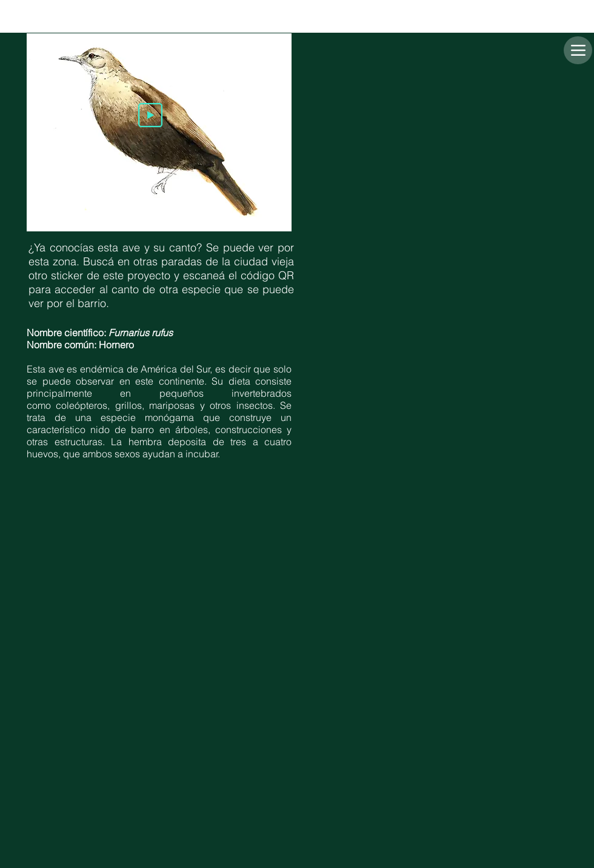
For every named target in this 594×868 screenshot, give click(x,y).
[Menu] (578, 50)
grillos (128, 405)
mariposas (172, 405)
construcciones (249, 429)
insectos (255, 405)
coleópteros (82, 405)
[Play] (150, 115)
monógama (169, 417)
